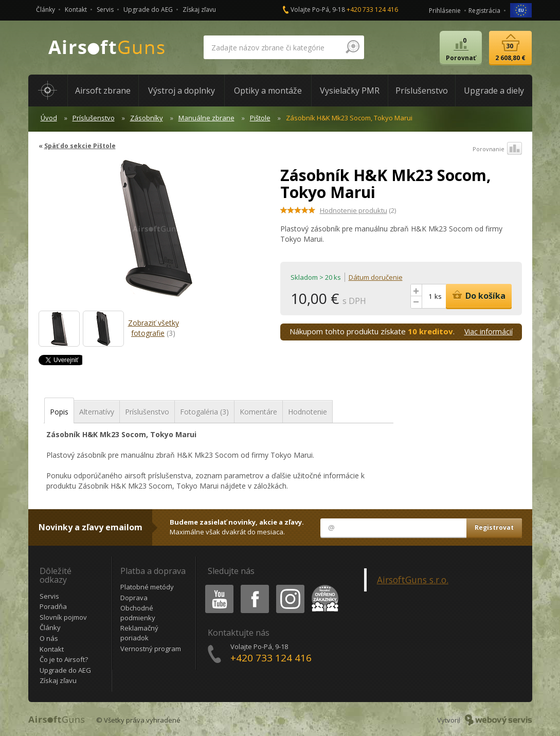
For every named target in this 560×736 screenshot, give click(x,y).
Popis (59, 412)
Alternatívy (97, 412)
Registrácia (484, 11)
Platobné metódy (147, 587)
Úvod (49, 118)
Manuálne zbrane (206, 118)
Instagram (290, 587)
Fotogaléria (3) (204, 412)
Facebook (254, 587)
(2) (358, 210)
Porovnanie (497, 149)
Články (46, 10)
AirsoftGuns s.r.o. (413, 580)
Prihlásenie (445, 11)
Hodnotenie (308, 412)
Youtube (216, 587)
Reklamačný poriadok (139, 633)
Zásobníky (147, 118)
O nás (49, 638)
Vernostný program (151, 649)
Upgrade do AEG (148, 10)
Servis (105, 10)
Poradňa (53, 606)
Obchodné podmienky (138, 613)
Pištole (260, 118)
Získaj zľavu (199, 10)
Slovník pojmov (63, 617)
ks (438, 296)
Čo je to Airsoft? (64, 659)
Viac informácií (489, 331)
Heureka (323, 587)
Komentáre (258, 412)
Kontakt (76, 10)
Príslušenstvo (94, 118)
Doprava (134, 598)
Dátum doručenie (376, 277)
